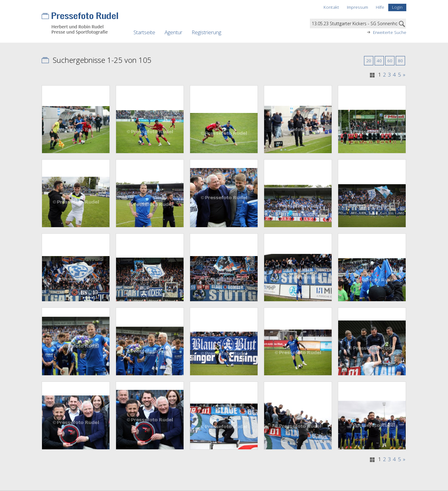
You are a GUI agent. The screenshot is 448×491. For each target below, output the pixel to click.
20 (369, 61)
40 (379, 61)
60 (390, 61)
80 (400, 61)
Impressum (357, 7)
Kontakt (331, 7)
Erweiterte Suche (390, 32)
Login (397, 7)
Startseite (144, 32)
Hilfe (380, 7)
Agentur (173, 32)
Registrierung (206, 32)
